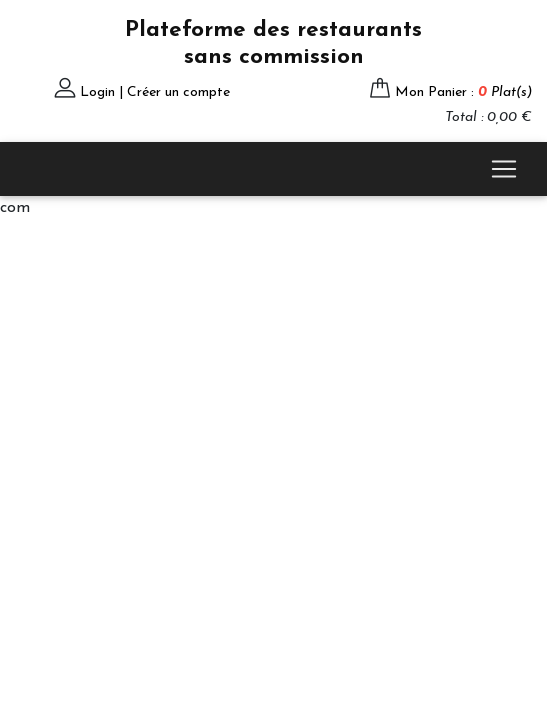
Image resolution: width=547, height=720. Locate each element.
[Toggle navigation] (504, 169)
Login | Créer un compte (155, 92)
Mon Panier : (463, 92)
